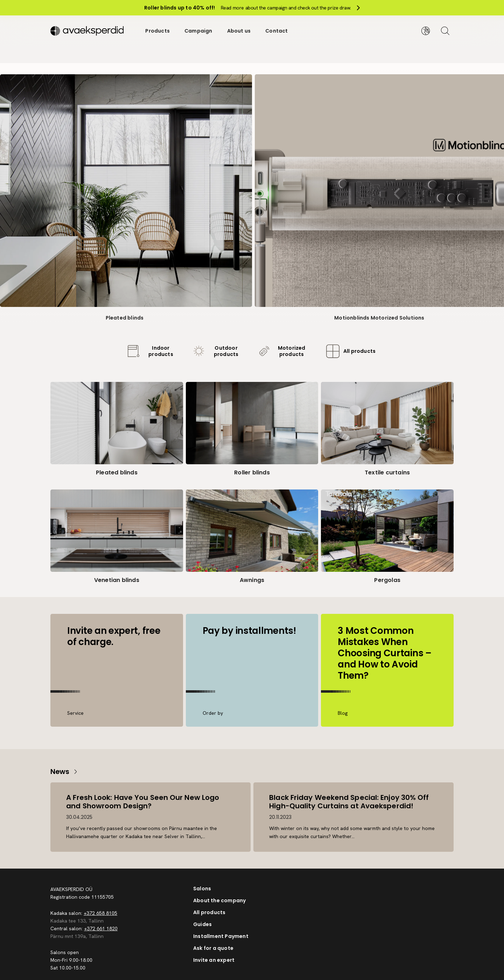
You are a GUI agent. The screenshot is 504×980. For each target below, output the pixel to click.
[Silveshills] (91, 29)
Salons (202, 889)
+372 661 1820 (101, 928)
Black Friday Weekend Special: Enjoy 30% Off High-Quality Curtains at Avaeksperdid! (350, 801)
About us (239, 29)
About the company (219, 900)
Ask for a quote (213, 948)
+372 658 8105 (100, 913)
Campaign (198, 29)
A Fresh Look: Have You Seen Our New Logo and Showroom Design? (144, 801)
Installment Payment (221, 936)
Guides (202, 924)
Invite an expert (214, 960)
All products (209, 912)
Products (157, 29)
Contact (276, 29)
